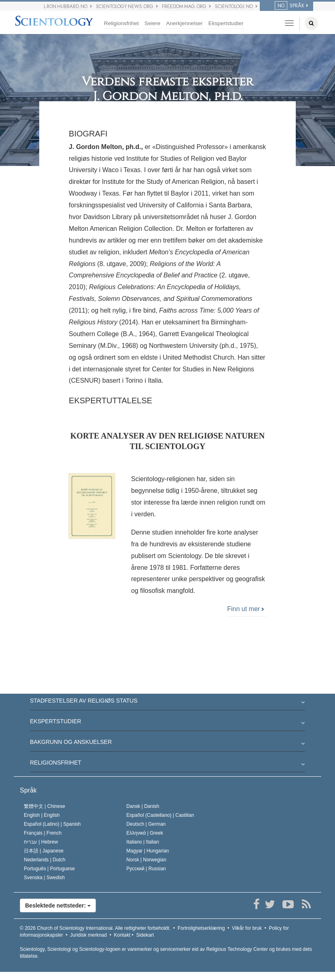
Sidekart (145, 935)
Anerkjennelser (184, 23)
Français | (43, 833)
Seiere (152, 23)
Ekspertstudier (226, 23)
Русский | (146, 869)
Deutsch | (146, 824)
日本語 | (44, 851)
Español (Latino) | (52, 824)
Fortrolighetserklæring (201, 928)
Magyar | (147, 851)
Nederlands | (45, 860)
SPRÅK (289, 6)
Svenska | (44, 878)
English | (42, 815)
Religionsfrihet (121, 23)
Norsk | (146, 860)
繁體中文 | (45, 806)
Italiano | (143, 842)
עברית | (41, 842)
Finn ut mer (245, 609)
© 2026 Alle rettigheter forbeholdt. (95, 928)
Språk (28, 790)
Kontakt (122, 935)
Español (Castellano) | (160, 815)
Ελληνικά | (145, 833)
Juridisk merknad (88, 935)
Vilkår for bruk (247, 928)
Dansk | (143, 806)
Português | (49, 869)
